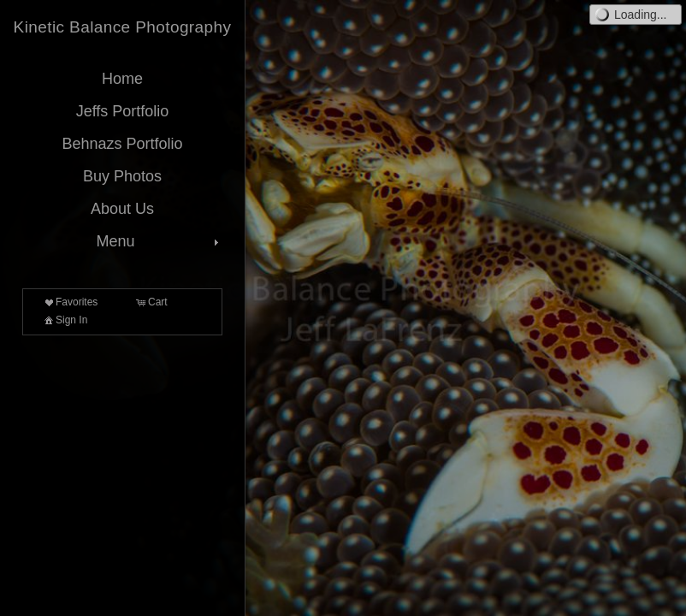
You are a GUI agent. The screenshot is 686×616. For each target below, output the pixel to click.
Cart (151, 302)
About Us (122, 209)
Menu (159, 241)
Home (122, 79)
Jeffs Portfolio (123, 111)
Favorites (70, 302)
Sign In (65, 320)
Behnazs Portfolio (122, 144)
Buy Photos (122, 176)
